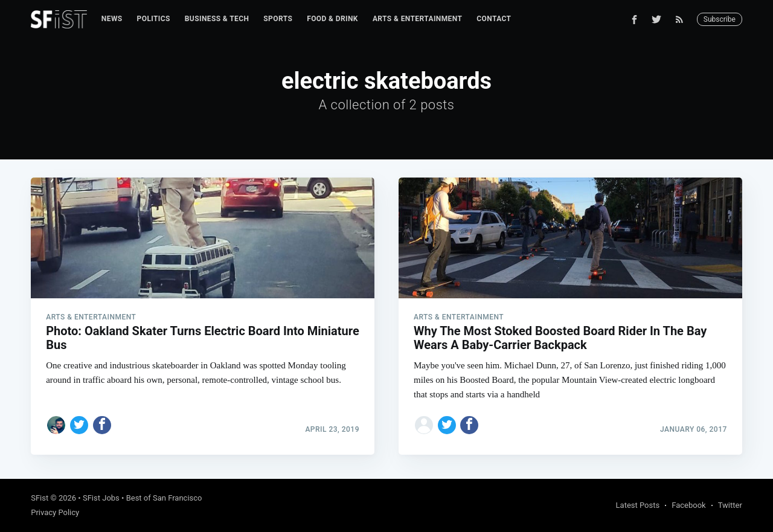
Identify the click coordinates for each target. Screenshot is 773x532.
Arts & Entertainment (417, 19)
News (112, 19)
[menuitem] (112, 19)
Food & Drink (332, 19)
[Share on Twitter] (79, 425)
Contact (494, 19)
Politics (154, 19)
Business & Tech (217, 19)
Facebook (688, 505)
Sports (278, 19)
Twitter (730, 505)
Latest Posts (638, 505)
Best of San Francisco (164, 498)
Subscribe (720, 19)
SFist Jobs (101, 498)
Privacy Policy (55, 512)
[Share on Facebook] (102, 425)
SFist (40, 498)
